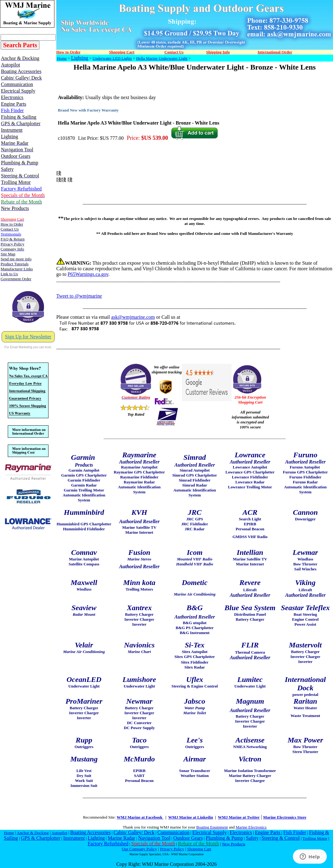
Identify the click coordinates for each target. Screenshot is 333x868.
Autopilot (59, 833)
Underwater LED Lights (112, 58)
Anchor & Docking (33, 833)
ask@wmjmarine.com (133, 317)
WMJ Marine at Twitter (239, 817)
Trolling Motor (315, 838)
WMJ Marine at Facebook (140, 817)
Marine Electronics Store (285, 817)
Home (62, 58)
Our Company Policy (139, 849)
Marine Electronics (251, 827)
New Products (234, 844)
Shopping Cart (199, 849)
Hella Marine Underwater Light (162, 58)
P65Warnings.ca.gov (88, 274)
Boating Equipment (212, 827)
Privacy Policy (172, 849)
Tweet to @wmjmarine (79, 296)
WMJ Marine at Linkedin (191, 817)
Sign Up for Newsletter (28, 337)
